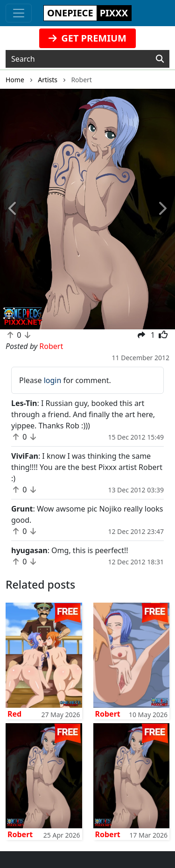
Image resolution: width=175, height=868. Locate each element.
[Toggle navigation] (19, 13)
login (53, 380)
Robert (108, 714)
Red (14, 714)
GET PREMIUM (87, 38)
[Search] (160, 59)
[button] (13, 209)
